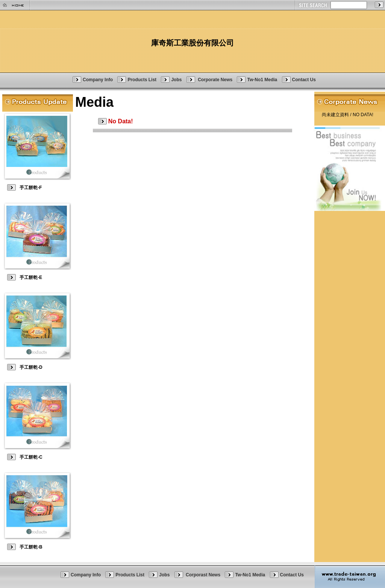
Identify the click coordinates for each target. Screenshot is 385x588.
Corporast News (204, 575)
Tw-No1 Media (262, 79)
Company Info (98, 79)
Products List (142, 79)
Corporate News (216, 79)
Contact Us (304, 79)
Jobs (176, 79)
